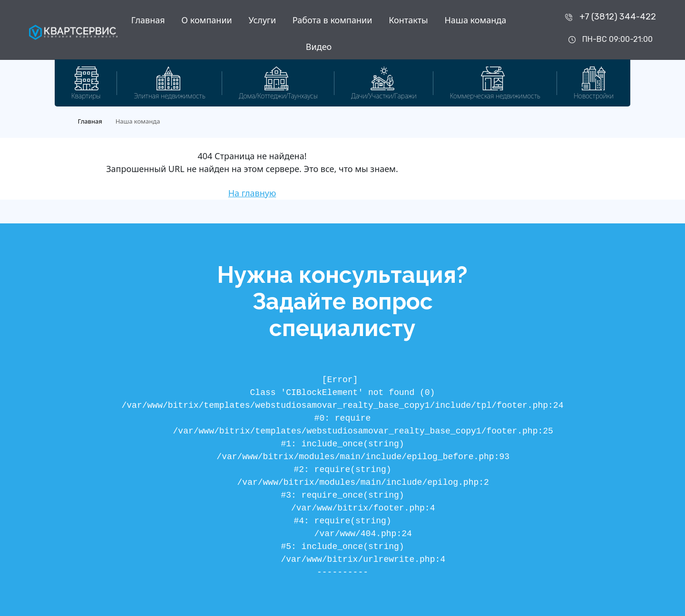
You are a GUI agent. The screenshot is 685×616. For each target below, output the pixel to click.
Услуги (262, 20)
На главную (252, 193)
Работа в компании (333, 20)
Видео (319, 47)
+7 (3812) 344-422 (618, 17)
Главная (148, 20)
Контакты (408, 20)
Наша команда (475, 20)
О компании (206, 20)
